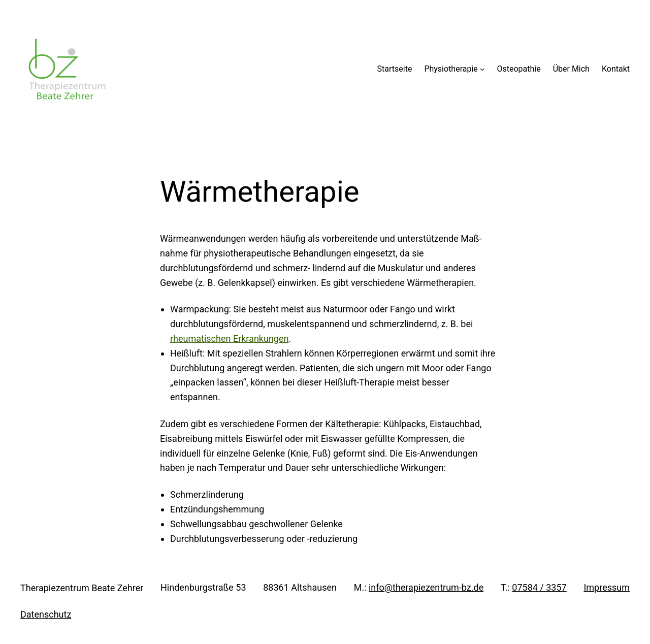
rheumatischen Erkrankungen (229, 339)
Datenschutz (46, 614)
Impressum (607, 587)
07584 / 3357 (539, 587)
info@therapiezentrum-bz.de (426, 587)
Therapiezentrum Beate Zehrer (82, 588)
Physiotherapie (451, 69)
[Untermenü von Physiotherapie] (482, 69)
